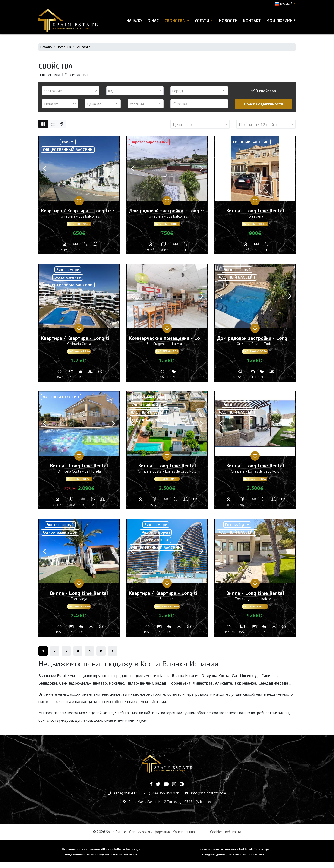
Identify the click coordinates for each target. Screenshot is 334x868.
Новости (228, 21)
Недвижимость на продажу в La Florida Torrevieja (233, 849)
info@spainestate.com (208, 793)
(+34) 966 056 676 (164, 793)
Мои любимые (281, 21)
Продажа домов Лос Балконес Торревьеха (233, 854)
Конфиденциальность (190, 832)
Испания (65, 47)
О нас (153, 21)
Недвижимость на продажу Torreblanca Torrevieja (101, 854)
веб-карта (233, 832)
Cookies (216, 832)
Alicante (84, 47)
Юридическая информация (150, 832)
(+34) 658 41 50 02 (130, 793)
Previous (44, 169)
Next (113, 169)
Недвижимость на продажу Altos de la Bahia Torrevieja (101, 849)
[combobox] (71, 91)
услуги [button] (204, 21)
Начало (134, 21)
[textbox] (72, 91)
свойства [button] (177, 21)
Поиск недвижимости (263, 104)
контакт (252, 21)
